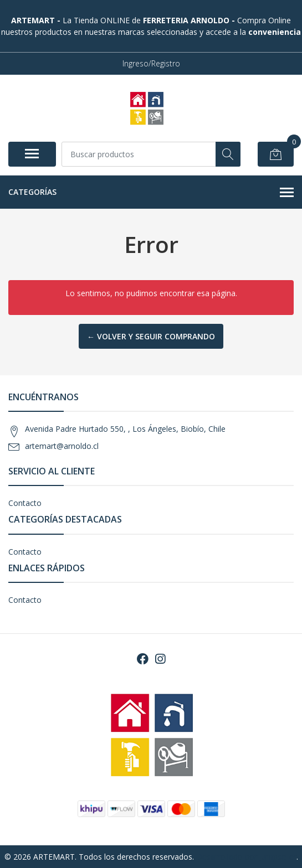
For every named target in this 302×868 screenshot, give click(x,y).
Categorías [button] (151, 193)
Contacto (25, 503)
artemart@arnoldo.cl (62, 446)
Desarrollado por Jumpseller (246, 857)
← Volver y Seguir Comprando (151, 336)
